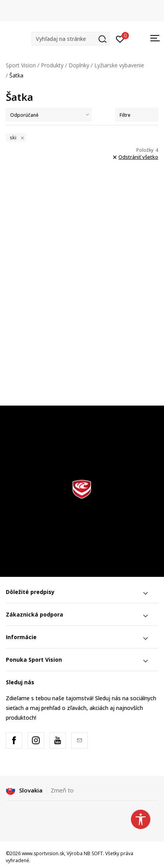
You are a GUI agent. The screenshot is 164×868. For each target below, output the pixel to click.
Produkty (52, 65)
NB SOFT (93, 853)
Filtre (137, 115)
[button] (71, 39)
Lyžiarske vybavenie (119, 65)
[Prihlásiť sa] (120, 39)
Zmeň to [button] (62, 790)
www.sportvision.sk (43, 853)
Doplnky (79, 65)
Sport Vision (21, 65)
